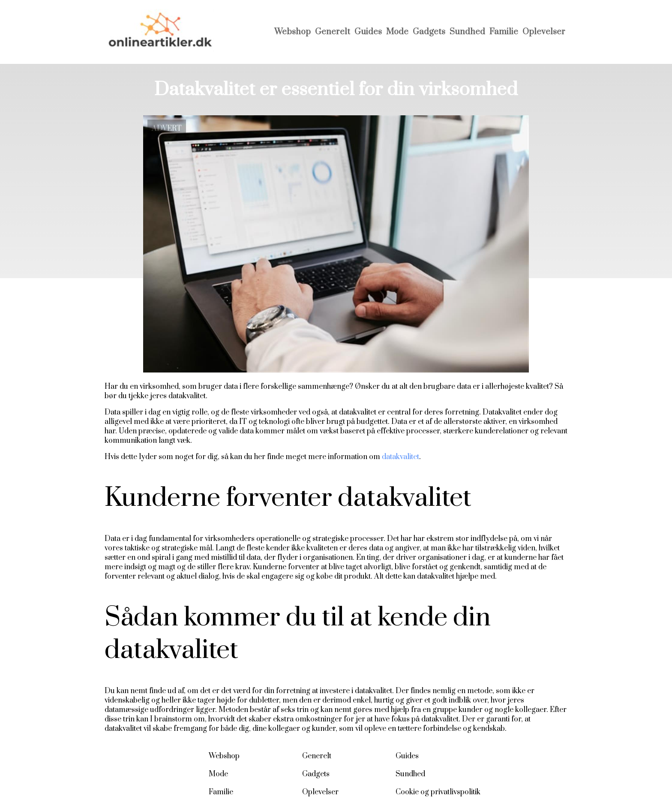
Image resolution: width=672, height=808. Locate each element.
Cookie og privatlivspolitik (438, 792)
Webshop (292, 32)
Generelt (333, 32)
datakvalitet (400, 457)
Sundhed (467, 32)
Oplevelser (544, 32)
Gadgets (429, 32)
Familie (504, 32)
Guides (368, 32)
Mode (397, 32)
